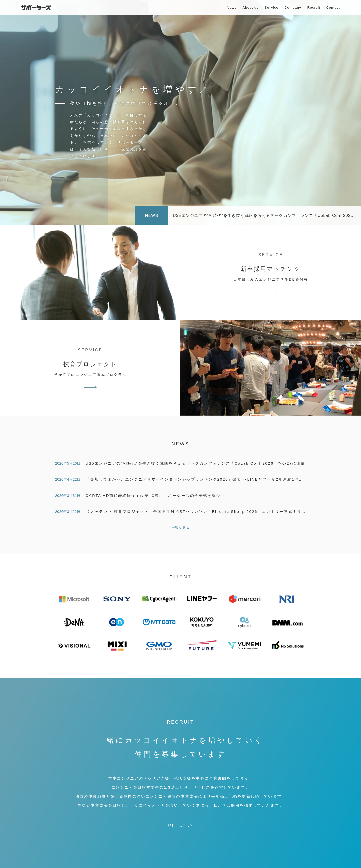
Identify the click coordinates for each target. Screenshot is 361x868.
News (232, 7)
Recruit (314, 7)
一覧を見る (181, 528)
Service (272, 7)
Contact (333, 7)
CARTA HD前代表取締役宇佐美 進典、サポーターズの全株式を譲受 (153, 496)
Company (293, 7)
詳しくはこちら (181, 829)
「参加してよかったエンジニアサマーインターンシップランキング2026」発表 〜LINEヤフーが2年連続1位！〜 (197, 479)
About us (251, 7)
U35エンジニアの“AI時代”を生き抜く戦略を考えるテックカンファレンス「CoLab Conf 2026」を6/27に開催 (196, 463)
